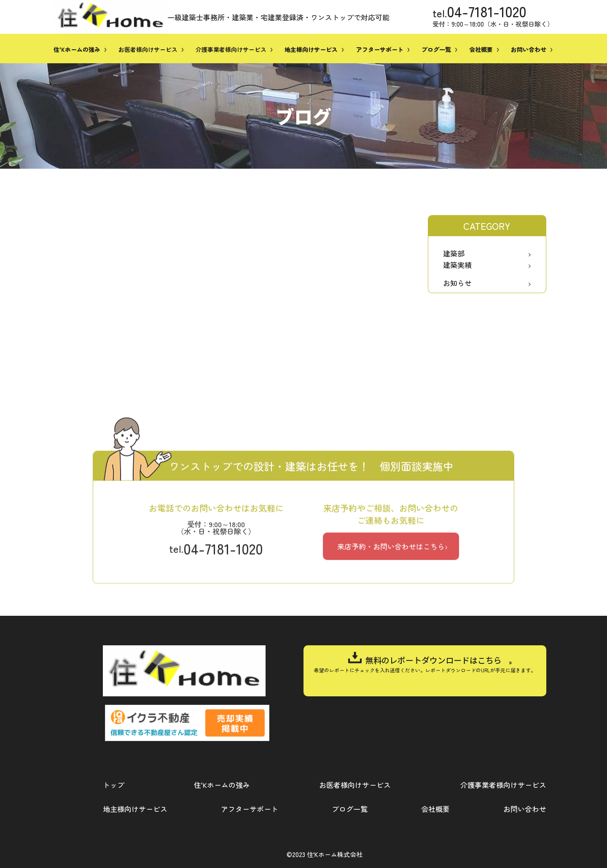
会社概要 (435, 809)
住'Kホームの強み (222, 785)
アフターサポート (250, 809)
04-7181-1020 (487, 11)
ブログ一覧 (350, 809)
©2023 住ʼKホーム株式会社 (325, 854)
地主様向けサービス (135, 809)
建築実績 (457, 265)
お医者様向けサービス (148, 49)
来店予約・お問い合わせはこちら (391, 625)
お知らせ (457, 283)
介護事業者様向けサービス (231, 49)
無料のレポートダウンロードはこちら (434, 660)
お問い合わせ (525, 809)
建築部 (454, 253)
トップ (114, 785)
